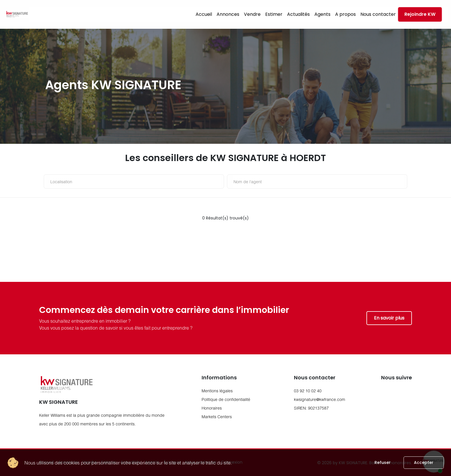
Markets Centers (217, 417)
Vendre (252, 14)
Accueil (204, 14)
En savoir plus (389, 318)
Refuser (383, 462)
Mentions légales (217, 391)
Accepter (424, 462)
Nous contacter (378, 14)
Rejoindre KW (420, 14)
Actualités (298, 14)
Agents (322, 14)
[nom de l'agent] (319, 181)
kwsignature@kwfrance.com (320, 399)
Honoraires (212, 408)
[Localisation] (135, 181)
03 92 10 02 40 (308, 391)
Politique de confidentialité (226, 399)
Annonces (228, 14)
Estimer (274, 14)
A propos (345, 14)
